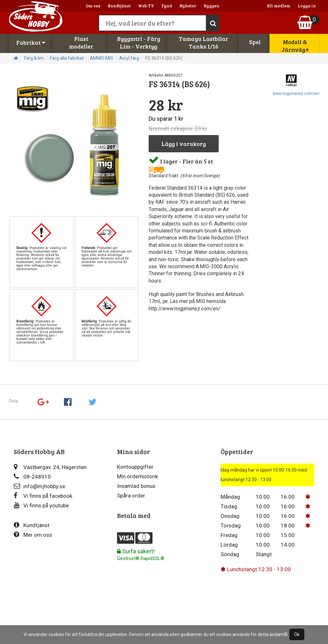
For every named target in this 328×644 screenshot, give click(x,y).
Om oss (93, 6)
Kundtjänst (119, 6)
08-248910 (32, 477)
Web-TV (146, 6)
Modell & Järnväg (295, 46)
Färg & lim (34, 58)
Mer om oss (33, 535)
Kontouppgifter (135, 467)
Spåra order (131, 496)
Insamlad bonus (136, 486)
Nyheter (188, 6)
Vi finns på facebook (43, 496)
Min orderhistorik (137, 476)
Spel (255, 42)
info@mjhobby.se (39, 486)
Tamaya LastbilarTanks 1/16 (203, 42)
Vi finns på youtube (41, 505)
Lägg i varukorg (184, 144)
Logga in (307, 6)
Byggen (211, 6)
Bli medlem (279, 6)
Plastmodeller (81, 42)
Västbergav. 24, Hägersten (50, 467)
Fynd (167, 6)
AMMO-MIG (102, 58)
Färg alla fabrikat (67, 58)
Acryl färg (129, 58)
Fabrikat (31, 42)
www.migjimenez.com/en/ (296, 94)
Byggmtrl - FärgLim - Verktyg (139, 42)
